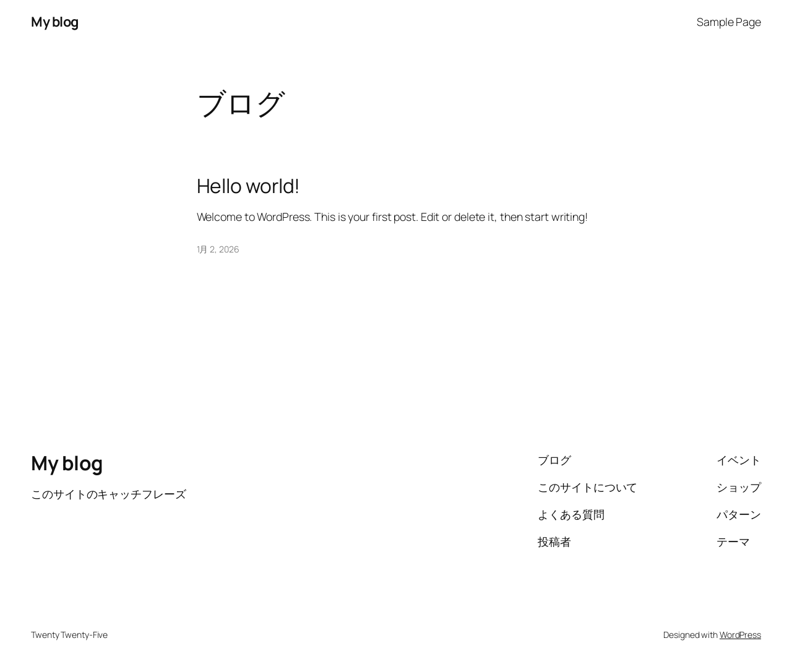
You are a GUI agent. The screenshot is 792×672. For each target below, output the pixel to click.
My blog (55, 22)
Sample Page (729, 22)
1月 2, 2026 (218, 249)
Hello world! (249, 186)
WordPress (740, 635)
